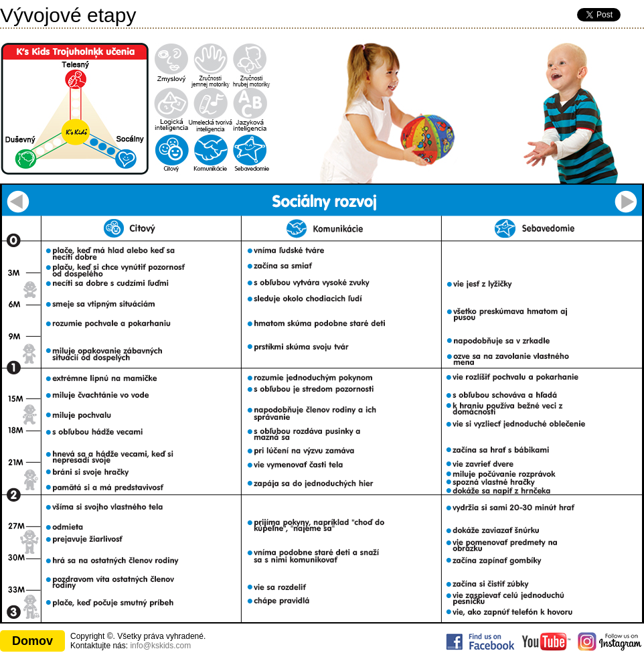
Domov (32, 641)
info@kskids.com (160, 646)
